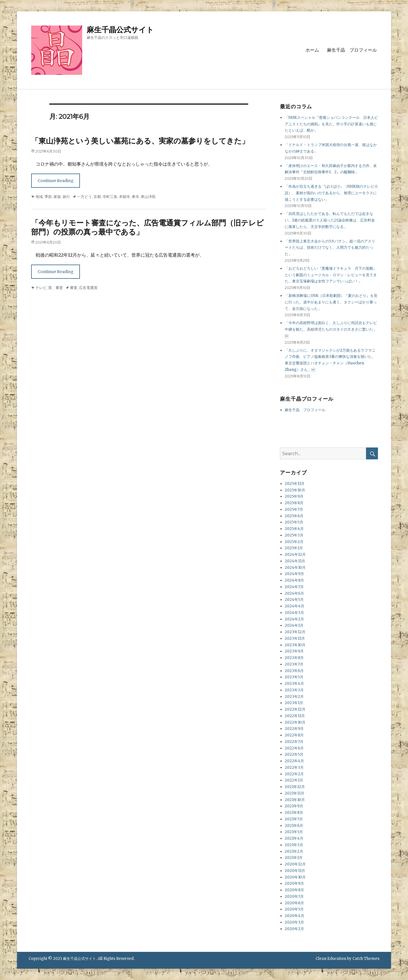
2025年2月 (294, 542)
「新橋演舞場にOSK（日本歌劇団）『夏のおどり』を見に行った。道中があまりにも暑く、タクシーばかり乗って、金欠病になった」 (331, 302)
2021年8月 (294, 813)
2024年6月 (294, 593)
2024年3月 (294, 613)
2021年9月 (294, 806)
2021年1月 (294, 858)
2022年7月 (294, 742)
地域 (39, 197)
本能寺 (125, 197)
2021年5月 (294, 832)
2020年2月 (294, 929)
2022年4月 (294, 761)
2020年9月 (294, 883)
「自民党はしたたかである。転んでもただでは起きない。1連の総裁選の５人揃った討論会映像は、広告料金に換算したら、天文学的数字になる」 (330, 220)
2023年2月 (294, 697)
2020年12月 (295, 864)
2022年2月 (294, 774)
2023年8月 (294, 658)
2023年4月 (294, 684)
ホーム (312, 50)
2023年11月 (295, 638)
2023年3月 (294, 690)
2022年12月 (295, 709)
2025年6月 (294, 516)
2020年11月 (295, 871)
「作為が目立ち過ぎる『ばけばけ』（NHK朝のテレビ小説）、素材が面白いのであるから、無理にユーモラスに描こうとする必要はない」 (331, 193)
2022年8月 (294, 735)
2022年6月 (294, 748)
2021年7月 (294, 819)
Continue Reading (56, 181)
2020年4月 (295, 916)
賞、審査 (56, 288)
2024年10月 (295, 568)
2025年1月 (294, 548)
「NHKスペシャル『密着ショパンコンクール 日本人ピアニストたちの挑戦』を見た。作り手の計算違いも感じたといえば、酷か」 (331, 124)
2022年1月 (294, 780)
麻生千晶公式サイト (120, 30)
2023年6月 (294, 671)
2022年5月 (294, 754)
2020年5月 (294, 909)
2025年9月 (294, 496)
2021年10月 (295, 800)
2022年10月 (295, 722)
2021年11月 (295, 793)
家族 (57, 197)
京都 (97, 197)
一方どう (84, 197)
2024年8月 (294, 580)
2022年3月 (294, 767)
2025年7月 (294, 509)
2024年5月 (294, 600)
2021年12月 (295, 787)
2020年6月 (294, 903)
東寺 (135, 197)
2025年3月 (294, 535)
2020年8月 (294, 890)
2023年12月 (295, 632)
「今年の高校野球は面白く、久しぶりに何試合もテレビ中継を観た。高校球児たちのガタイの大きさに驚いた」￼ (331, 329)
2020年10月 (295, 877)
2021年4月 (294, 838)
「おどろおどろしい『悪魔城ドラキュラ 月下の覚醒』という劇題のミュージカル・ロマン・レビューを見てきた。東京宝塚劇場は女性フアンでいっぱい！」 (331, 275)
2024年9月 (294, 574)
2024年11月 (295, 561)
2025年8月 (294, 503)
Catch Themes (366, 959)
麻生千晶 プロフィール (352, 50)
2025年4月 (294, 529)
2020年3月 (294, 922)
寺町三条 (110, 197)
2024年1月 (294, 625)
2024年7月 (294, 587)
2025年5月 (294, 522)
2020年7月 (294, 896)
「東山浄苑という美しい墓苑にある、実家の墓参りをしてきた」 (140, 141)
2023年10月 (295, 645)
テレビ (41, 288)
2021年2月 (294, 851)
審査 (74, 288)
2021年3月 (294, 845)
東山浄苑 (148, 197)
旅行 (66, 197)
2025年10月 (295, 490)
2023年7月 (294, 664)
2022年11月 (295, 716)
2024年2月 (294, 619)
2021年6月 (294, 826)
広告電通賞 (88, 288)
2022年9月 (294, 729)
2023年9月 (294, 651)
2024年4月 (295, 606)
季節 (48, 197)
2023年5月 (294, 677)
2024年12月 (295, 555)
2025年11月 (295, 484)
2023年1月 (294, 703)
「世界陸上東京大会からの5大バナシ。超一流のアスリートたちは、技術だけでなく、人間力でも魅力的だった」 (330, 248)
